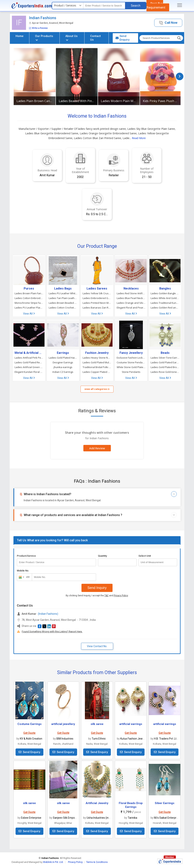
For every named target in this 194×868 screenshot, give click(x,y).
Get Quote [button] (29, 733)
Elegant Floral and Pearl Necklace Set (131, 308)
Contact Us (95, 38)
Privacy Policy (121, 596)
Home (20, 36)
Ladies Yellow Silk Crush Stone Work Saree (97, 293)
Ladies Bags (63, 289)
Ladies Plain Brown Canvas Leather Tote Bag (34, 101)
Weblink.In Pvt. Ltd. (53, 862)
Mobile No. (23, 571)
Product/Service (26, 556)
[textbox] (104, 6)
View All (29, 314)
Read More (139, 138)
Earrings (63, 353)
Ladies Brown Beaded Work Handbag (63, 303)
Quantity (102, 556)
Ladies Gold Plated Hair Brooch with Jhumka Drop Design (63, 358)
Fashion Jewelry (97, 353)
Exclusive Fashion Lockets (131, 358)
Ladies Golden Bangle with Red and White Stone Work (165, 293)
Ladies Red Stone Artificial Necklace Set (131, 293)
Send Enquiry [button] (122, 38)
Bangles (165, 289)
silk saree (97, 724)
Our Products (44, 37)
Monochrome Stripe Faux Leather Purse (29, 303)
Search (136, 6)
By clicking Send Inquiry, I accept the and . (97, 596)
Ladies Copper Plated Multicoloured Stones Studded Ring (97, 372)
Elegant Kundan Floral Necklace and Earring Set (29, 372)
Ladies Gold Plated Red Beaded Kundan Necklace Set (29, 362)
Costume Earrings (29, 724)
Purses (29, 289)
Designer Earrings (63, 362)
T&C (106, 596)
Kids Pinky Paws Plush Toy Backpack (161, 101)
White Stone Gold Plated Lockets (131, 367)
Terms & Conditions (97, 862)
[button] (168, 23)
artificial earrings (131, 724)
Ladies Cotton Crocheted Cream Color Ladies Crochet (63, 308)
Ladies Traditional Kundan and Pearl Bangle (165, 303)
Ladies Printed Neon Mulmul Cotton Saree (97, 303)
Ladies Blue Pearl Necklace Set (131, 298)
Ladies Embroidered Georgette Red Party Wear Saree (97, 298)
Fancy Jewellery (131, 353)
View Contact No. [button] (97, 646)
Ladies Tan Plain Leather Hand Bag (63, 298)
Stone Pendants (131, 372)
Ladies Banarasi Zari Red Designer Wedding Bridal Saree (97, 308)
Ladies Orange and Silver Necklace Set (131, 303)
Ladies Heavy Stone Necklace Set (97, 358)
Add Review (97, 448)
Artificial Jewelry (97, 803)
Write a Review (38, 28)
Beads (165, 353)
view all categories (97, 389)
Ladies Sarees (97, 289)
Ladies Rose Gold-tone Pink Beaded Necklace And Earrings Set (165, 372)
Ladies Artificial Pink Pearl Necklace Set (29, 358)
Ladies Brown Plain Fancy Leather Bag (29, 293)
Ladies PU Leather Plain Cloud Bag (29, 308)
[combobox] (24, 577)
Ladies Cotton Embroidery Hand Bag (29, 298)
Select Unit (145, 556)
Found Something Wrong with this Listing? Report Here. (52, 632)
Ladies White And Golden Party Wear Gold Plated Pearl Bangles (165, 298)
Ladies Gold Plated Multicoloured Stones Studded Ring (97, 362)
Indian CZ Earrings (63, 372)
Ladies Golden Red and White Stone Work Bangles (165, 308)
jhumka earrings (63, 367)
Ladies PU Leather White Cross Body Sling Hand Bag (63, 293)
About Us (71, 37)
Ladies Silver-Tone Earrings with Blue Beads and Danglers (165, 358)
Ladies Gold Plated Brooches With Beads (165, 367)
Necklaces (131, 289)
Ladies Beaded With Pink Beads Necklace (77, 101)
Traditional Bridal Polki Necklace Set (97, 367)
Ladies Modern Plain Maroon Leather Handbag (119, 101)
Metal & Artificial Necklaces (29, 353)
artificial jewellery (63, 724)
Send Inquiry (97, 588)
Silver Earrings (165, 803)
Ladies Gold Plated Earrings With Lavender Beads (165, 362)
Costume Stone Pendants (131, 362)
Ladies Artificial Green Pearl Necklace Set (29, 367)
